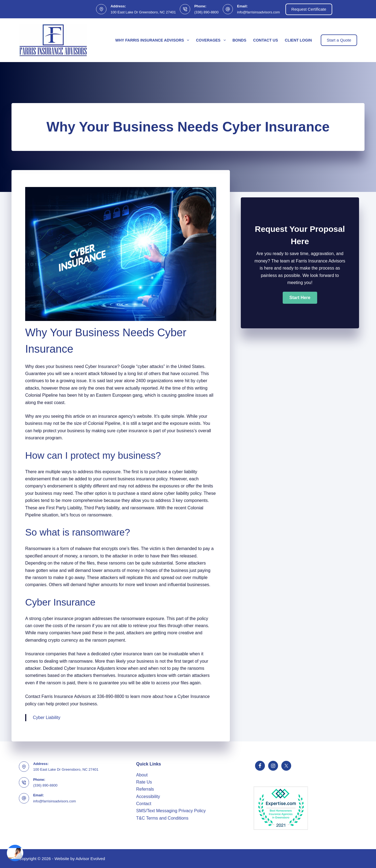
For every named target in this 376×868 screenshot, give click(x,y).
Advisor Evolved (90, 859)
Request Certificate (309, 9)
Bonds (240, 40)
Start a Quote (339, 40)
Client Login (298, 40)
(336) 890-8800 (206, 12)
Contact (144, 804)
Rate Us (144, 782)
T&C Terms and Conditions (162, 818)
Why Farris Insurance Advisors (153, 40)
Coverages (212, 40)
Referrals (145, 789)
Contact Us (266, 40)
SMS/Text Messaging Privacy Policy (171, 811)
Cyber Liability (47, 718)
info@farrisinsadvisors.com (258, 12)
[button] (300, 298)
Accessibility (148, 797)
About (142, 775)
